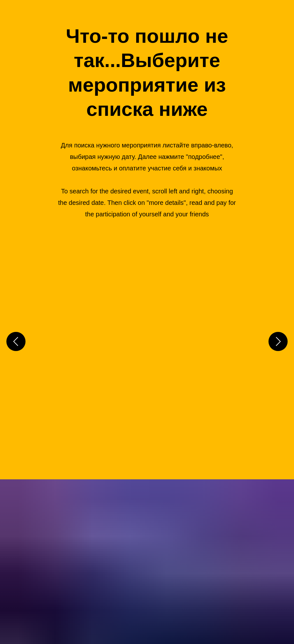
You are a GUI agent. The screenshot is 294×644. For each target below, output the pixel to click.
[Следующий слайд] (278, 341)
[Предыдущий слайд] (16, 341)
